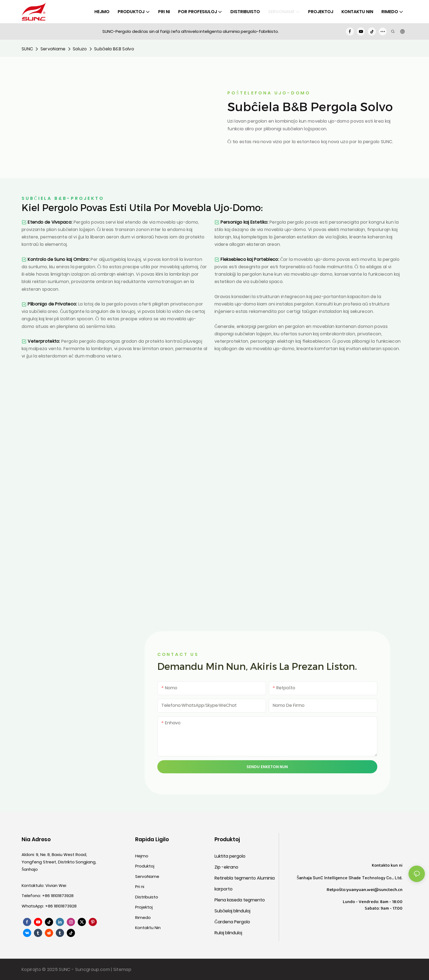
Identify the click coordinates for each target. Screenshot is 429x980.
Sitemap (122, 969)
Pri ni (140, 887)
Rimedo (143, 917)
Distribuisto (147, 897)
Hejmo (142, 856)
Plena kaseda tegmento (240, 900)
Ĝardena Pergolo (232, 922)
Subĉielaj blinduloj (232, 911)
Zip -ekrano (226, 867)
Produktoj (145, 866)
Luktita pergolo (230, 856)
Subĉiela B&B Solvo (114, 49)
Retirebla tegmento (236, 878)
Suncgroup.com (93, 969)
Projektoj (144, 907)
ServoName (53, 49)
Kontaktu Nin (148, 928)
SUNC (27, 49)
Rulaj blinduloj (228, 933)
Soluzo (80, 49)
